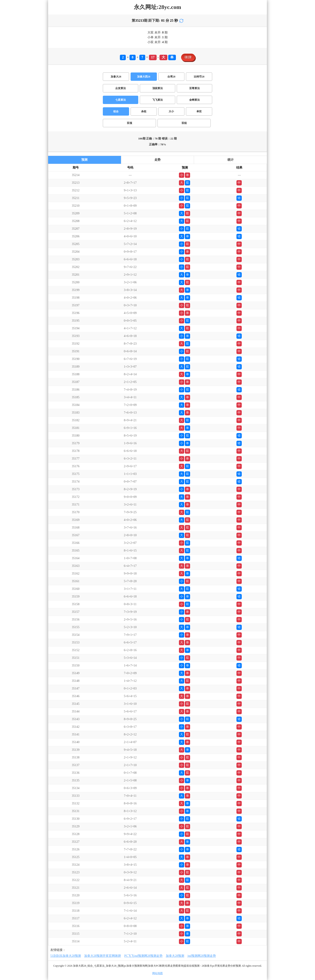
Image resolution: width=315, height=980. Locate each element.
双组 (184, 123)
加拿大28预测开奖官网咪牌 (103, 956)
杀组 (144, 111)
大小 (171, 111)
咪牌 (188, 57)
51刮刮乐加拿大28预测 (66, 956)
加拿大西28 (144, 77)
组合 (116, 111)
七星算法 (121, 100)
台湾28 (171, 77)
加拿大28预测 (175, 956)
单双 (199, 111)
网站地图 (157, 973)
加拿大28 (116, 77)
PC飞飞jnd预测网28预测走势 (143, 956)
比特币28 (199, 77)
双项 (129, 123)
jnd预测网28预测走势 (202, 956)
